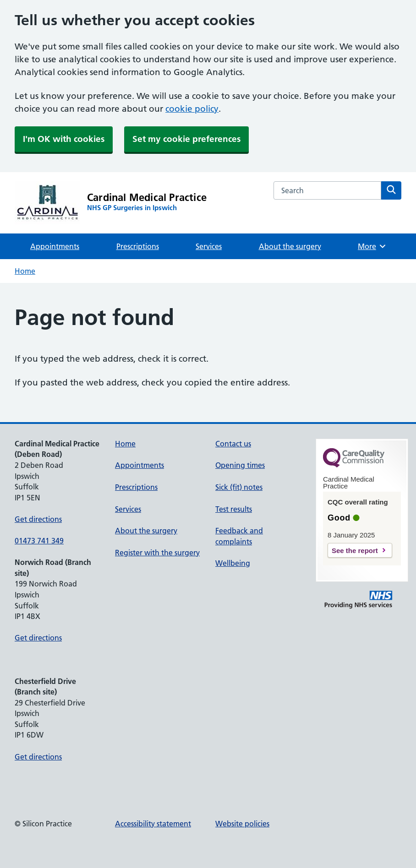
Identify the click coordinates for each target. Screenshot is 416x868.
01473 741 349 (39, 541)
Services (209, 246)
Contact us (233, 444)
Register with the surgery (157, 553)
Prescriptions (138, 246)
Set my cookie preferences (186, 139)
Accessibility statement (153, 824)
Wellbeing (233, 563)
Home (25, 271)
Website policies (242, 824)
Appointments (55, 246)
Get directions (38, 519)
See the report (355, 551)
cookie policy (192, 109)
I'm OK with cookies (64, 139)
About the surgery (290, 246)
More (372, 246)
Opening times (240, 465)
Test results (234, 509)
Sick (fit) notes (239, 487)
